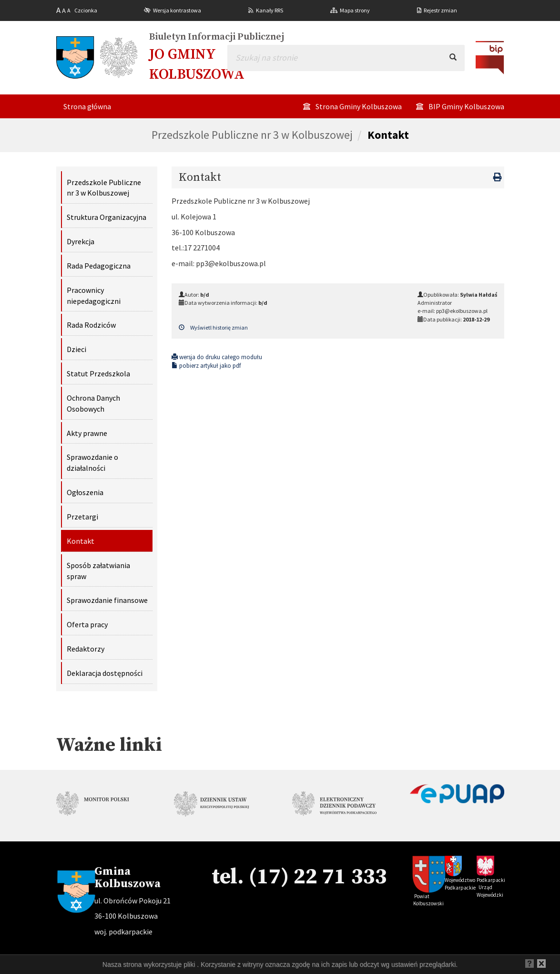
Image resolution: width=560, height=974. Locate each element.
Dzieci (76, 349)
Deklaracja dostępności (105, 673)
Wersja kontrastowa (177, 10)
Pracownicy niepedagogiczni (94, 295)
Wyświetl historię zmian (213, 327)
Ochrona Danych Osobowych (93, 403)
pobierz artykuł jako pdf (206, 366)
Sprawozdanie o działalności (92, 462)
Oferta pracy (87, 624)
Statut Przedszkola (98, 373)
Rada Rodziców (91, 325)
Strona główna (87, 106)
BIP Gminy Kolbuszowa (466, 106)
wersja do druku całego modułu (217, 357)
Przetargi (82, 517)
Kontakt (388, 135)
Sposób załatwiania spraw (98, 571)
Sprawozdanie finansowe (107, 600)
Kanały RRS (270, 10)
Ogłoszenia (85, 492)
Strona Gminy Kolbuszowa (359, 106)
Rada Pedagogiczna (99, 266)
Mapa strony (355, 10)
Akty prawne (87, 433)
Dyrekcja (81, 241)
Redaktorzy (86, 649)
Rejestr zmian (440, 10)
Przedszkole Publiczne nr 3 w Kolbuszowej (252, 135)
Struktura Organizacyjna (107, 217)
